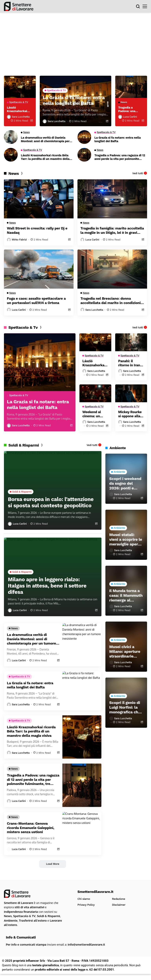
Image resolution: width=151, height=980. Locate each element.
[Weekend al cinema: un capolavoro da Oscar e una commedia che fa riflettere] (95, 394)
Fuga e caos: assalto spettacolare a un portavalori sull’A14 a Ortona (36, 301)
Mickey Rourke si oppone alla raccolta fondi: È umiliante (131, 415)
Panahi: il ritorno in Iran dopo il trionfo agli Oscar (130, 364)
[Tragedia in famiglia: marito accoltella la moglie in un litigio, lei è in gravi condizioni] (112, 199)
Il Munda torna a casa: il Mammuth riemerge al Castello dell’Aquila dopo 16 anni (126, 597)
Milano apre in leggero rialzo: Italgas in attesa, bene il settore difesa (52, 586)
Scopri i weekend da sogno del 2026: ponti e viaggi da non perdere (125, 485)
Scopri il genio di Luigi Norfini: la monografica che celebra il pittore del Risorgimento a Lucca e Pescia (125, 709)
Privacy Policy (86, 906)
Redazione (119, 900)
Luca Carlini (130, 117)
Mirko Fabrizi (19, 240)
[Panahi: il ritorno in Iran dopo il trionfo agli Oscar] (131, 343)
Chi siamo (84, 900)
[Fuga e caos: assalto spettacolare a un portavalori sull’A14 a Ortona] (39, 269)
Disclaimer (119, 906)
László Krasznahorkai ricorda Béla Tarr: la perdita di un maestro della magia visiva (45, 157)
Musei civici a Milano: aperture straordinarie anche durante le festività (125, 653)
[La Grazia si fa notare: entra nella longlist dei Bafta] (84, 137)
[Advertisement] (75, 42)
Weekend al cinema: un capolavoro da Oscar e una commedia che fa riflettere (95, 415)
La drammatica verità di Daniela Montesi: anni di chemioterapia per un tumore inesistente (45, 140)
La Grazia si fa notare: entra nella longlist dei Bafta (118, 140)
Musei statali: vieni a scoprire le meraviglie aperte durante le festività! (126, 541)
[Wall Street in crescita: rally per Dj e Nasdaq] (39, 199)
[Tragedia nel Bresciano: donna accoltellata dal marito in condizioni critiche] (112, 269)
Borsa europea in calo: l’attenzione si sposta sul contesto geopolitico (42, 499)
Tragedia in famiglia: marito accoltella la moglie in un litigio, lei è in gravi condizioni (112, 231)
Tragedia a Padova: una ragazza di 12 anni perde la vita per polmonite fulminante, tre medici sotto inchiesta (120, 157)
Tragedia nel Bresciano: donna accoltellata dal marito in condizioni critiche (110, 301)
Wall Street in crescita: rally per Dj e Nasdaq (37, 231)
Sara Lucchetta (56, 122)
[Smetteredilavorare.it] (19, 6)
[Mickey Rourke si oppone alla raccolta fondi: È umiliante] (131, 394)
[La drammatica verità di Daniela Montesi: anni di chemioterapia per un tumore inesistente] (11, 137)
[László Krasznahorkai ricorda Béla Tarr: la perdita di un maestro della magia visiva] (11, 155)
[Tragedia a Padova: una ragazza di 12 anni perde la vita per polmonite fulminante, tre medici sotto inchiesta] (84, 155)
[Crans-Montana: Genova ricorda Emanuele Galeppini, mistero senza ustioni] (82, 835)
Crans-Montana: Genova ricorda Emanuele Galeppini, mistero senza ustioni (31, 829)
